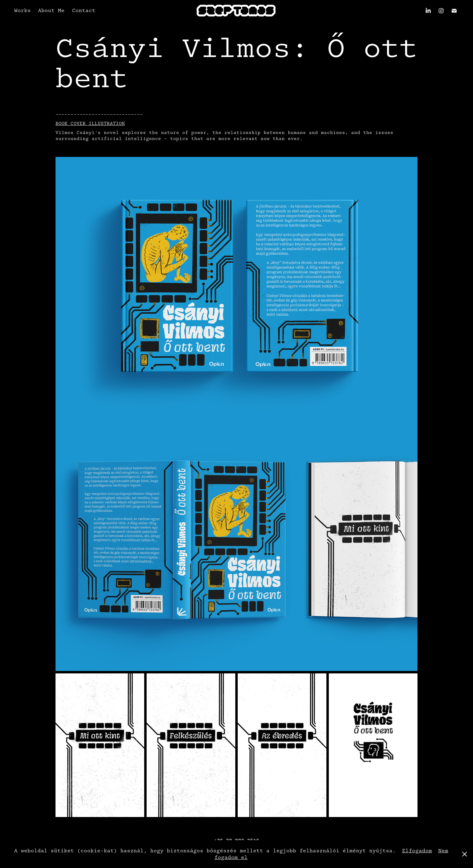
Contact (84, 10)
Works (22, 10)
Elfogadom (417, 851)
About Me (51, 10)
